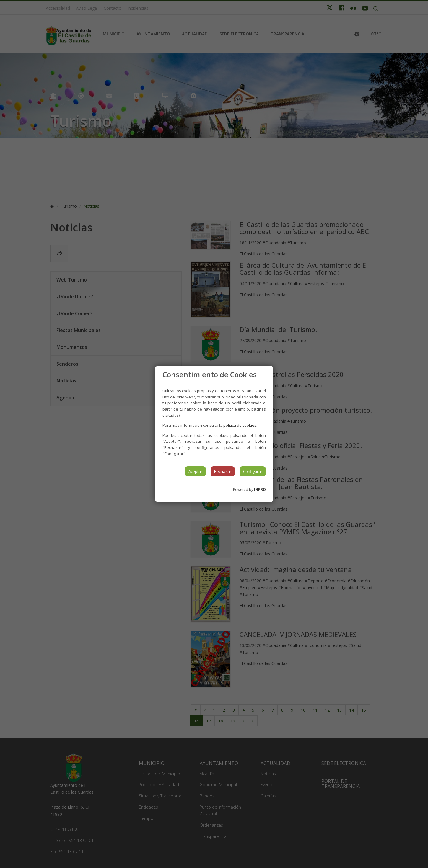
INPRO (260, 489)
